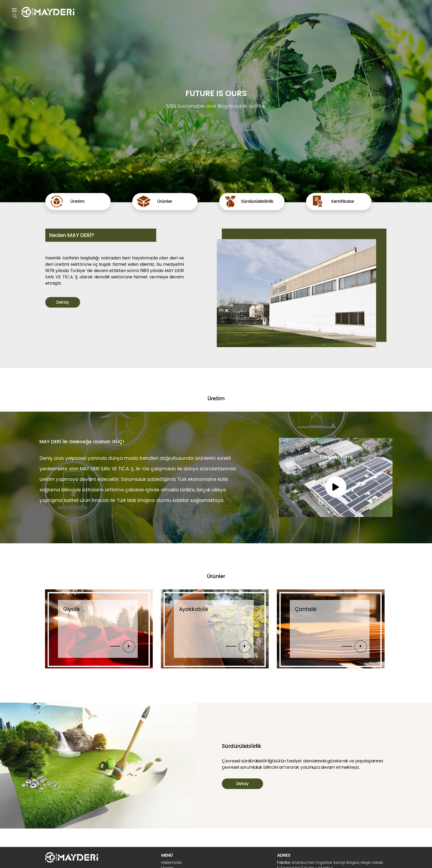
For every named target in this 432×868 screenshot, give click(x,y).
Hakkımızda (171, 862)
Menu (14, 10)
